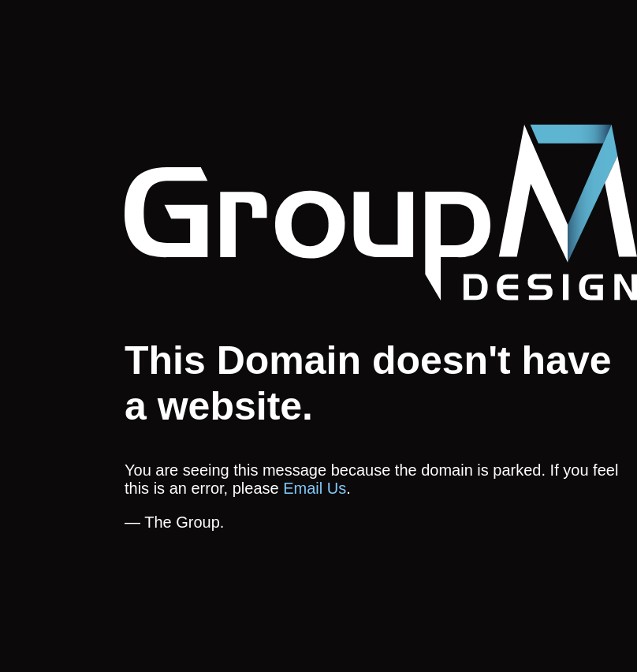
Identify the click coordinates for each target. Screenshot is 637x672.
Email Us (315, 488)
